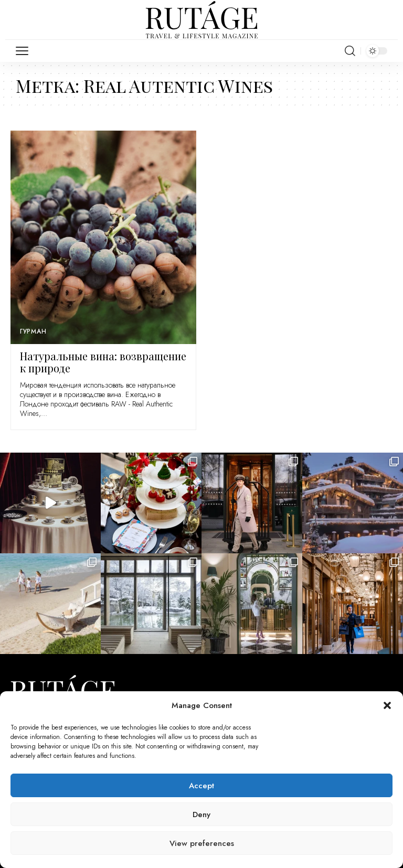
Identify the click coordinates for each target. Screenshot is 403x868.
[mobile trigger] (25, 51)
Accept (201, 786)
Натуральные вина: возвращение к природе (103, 362)
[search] (350, 51)
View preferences (202, 843)
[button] (387, 705)
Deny (201, 815)
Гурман (33, 331)
